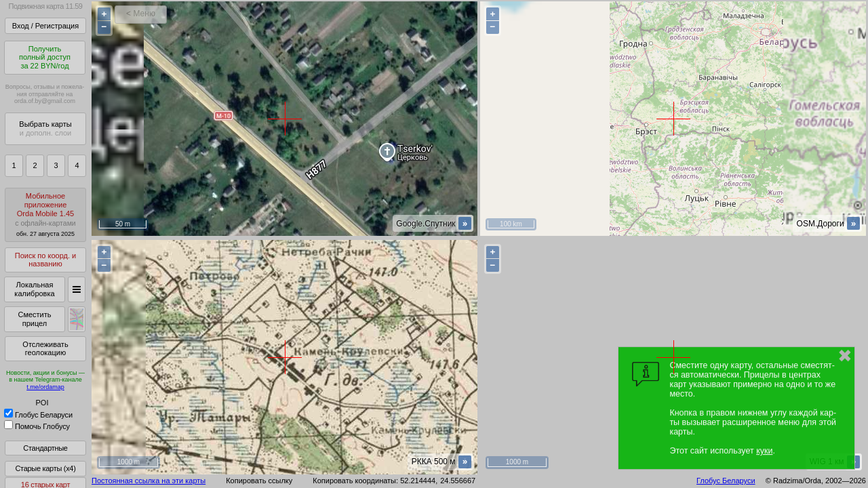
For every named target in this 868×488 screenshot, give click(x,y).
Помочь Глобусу (37, 426)
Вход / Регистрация (45, 26)
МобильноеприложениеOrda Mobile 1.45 (45, 215)
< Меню (141, 14)
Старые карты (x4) (45, 468)
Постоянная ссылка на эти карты (149, 481)
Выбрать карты (45, 128)
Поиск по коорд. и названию (45, 260)
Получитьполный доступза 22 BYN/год (45, 57)
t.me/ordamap (45, 387)
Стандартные (45, 448)
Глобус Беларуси (38, 415)
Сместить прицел (34, 319)
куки (764, 451)
